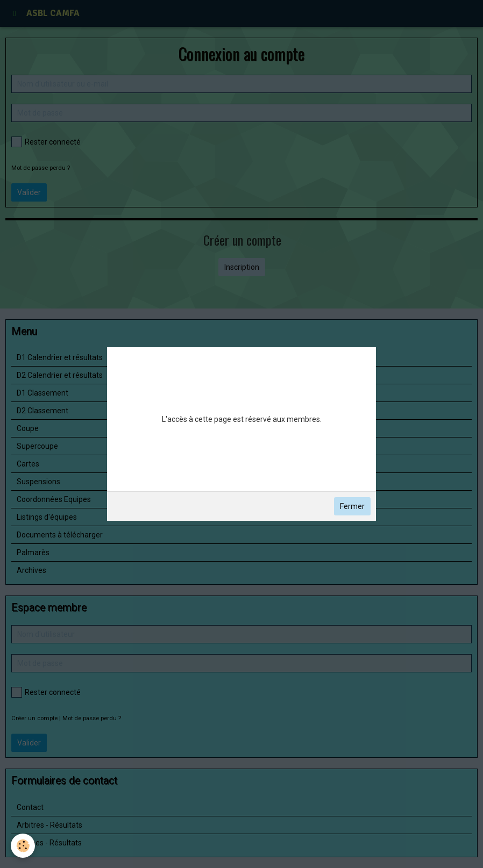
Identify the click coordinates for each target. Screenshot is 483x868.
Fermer (352, 506)
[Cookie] (23, 846)
